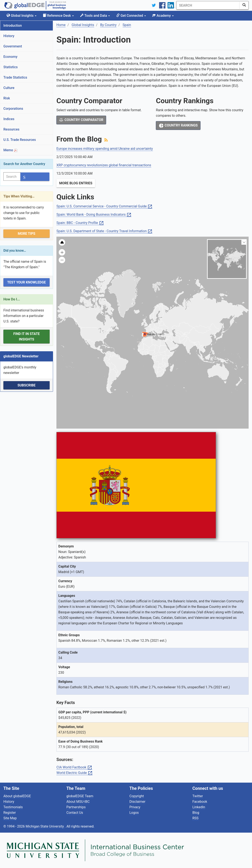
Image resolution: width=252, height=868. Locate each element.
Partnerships (76, 807)
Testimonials (13, 807)
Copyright (137, 796)
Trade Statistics (15, 77)
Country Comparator (81, 120)
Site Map (10, 818)
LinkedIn (199, 807)
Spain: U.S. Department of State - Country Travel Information (104, 231)
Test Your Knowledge (27, 282)
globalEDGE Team (80, 796)
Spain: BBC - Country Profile (80, 223)
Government (13, 46)
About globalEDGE (17, 796)
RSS (195, 818)
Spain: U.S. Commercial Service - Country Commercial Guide (104, 206)
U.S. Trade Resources (20, 140)
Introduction (13, 26)
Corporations (13, 109)
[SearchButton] (244, 5)
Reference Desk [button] (58, 16)
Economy (10, 57)
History (9, 36)
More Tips (27, 234)
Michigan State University (45, 826)
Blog (196, 813)
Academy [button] (163, 16)
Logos (134, 813)
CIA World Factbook (74, 767)
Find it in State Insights (27, 337)
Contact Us (75, 813)
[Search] (208, 5)
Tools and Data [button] (95, 16)
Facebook (200, 802)
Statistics (10, 67)
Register (10, 813)
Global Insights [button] (22, 16)
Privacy (135, 807)
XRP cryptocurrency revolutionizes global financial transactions (104, 165)
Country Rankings (178, 126)
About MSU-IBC (78, 802)
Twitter (198, 796)
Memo (10, 150)
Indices (9, 119)
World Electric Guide (75, 773)
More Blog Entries (76, 183)
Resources (11, 129)
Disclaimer (137, 802)
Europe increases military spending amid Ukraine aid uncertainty (105, 149)
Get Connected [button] (131, 16)
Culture (9, 88)
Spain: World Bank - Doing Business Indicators (94, 215)
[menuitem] (176, 344)
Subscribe (26, 385)
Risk (7, 98)
